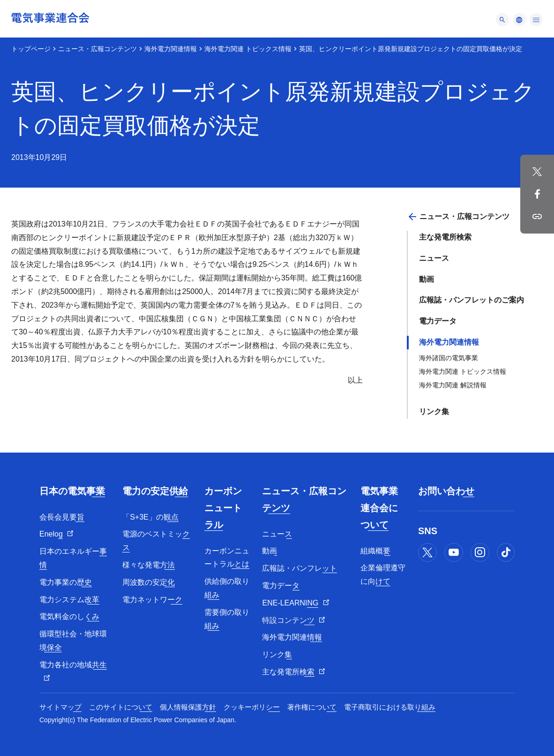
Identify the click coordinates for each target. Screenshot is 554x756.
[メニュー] (502, 20)
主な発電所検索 (445, 237)
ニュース (434, 258)
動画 (427, 279)
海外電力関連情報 (171, 49)
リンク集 (434, 412)
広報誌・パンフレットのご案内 (472, 300)
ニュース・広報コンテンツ (97, 49)
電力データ (438, 321)
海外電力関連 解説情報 (453, 385)
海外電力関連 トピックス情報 (248, 49)
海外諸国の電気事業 (449, 358)
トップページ (31, 49)
